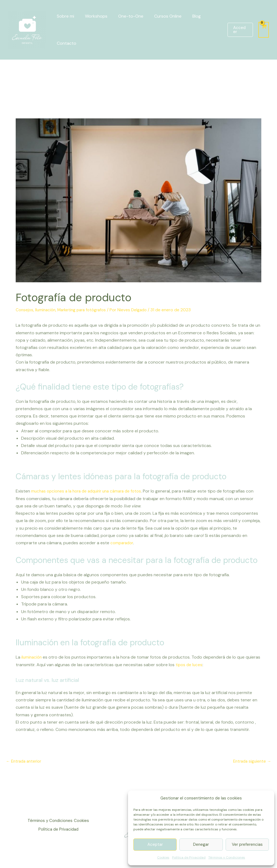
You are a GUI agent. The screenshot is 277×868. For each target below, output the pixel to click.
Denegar (201, 844)
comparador (123, 542)
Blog (187, 16)
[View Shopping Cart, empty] (263, 30)
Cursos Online (160, 16)
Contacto (65, 43)
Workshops (93, 16)
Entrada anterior (25, 761)
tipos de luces (205, 664)
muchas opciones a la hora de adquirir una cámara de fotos (90, 491)
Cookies (163, 857)
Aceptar (155, 844)
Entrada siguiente (251, 761)
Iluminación (47, 310)
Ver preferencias (247, 844)
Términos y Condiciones (227, 857)
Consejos (25, 310)
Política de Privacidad (189, 857)
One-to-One (125, 16)
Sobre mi (64, 16)
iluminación (32, 657)
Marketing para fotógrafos (86, 310)
